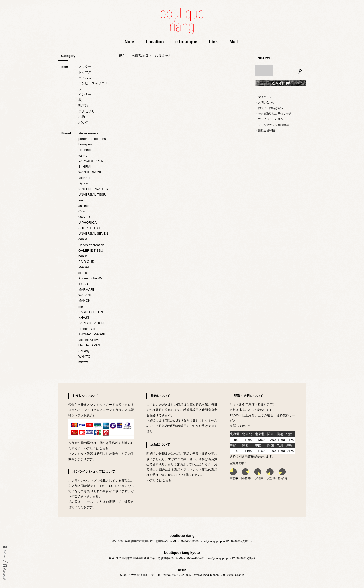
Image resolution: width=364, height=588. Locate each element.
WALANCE (86, 295)
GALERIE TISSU (91, 251)
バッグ (83, 123)
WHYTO (84, 356)
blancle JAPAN (89, 345)
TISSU (83, 284)
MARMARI (86, 289)
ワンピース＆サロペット (93, 86)
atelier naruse (88, 133)
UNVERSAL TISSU (92, 195)
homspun (85, 144)
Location (155, 42)
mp (81, 306)
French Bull (87, 329)
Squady (84, 351)
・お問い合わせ (265, 102)
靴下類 (83, 106)
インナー (85, 94)
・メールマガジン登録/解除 (272, 125)
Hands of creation (91, 245)
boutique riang (182, 21)
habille (83, 256)
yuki (81, 200)
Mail (233, 42)
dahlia (83, 239)
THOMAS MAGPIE (92, 334)
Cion (82, 211)
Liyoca (83, 183)
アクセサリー (88, 111)
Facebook (5, 572)
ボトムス (85, 78)
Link (213, 42)
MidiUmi (84, 178)
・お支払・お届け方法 (269, 108)
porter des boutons (92, 139)
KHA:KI (84, 318)
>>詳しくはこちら (96, 448)
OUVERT (85, 217)
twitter (5, 552)
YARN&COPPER (91, 161)
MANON (84, 301)
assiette (84, 206)
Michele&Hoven (90, 340)
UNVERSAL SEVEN (93, 234)
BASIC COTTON (91, 312)
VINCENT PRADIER (93, 189)
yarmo (83, 155)
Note (129, 42)
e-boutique (186, 42)
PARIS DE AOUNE (92, 323)
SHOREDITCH (89, 228)
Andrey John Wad (91, 278)
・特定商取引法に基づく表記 (273, 114)
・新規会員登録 (265, 130)
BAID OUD (86, 262)
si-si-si (83, 273)
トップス (85, 72)
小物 (82, 117)
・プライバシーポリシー (271, 119)
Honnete (85, 150)
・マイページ (264, 97)
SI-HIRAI (85, 167)
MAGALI (85, 267)
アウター (85, 67)
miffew (83, 362)
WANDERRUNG (90, 172)
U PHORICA (87, 222)
